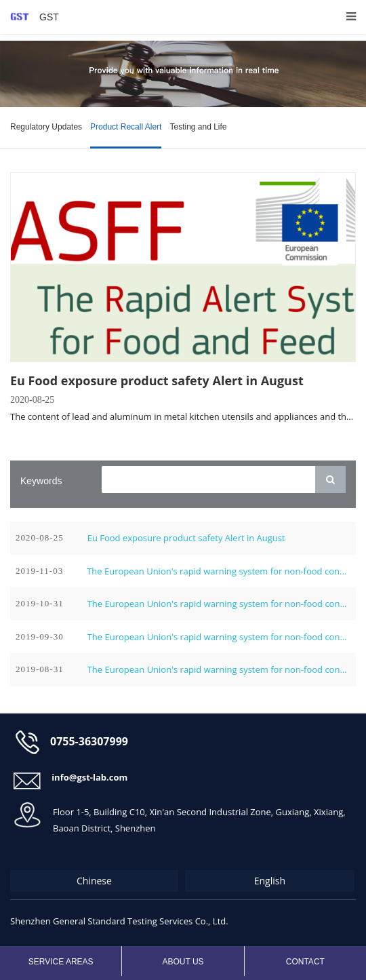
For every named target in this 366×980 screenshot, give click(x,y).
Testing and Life (198, 127)
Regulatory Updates (46, 127)
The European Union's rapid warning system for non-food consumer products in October (219, 604)
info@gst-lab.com (89, 777)
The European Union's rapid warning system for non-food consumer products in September (219, 637)
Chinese (94, 881)
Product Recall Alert (126, 127)
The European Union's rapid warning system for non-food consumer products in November (219, 571)
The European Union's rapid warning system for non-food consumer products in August (219, 669)
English (270, 881)
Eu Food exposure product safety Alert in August (157, 380)
